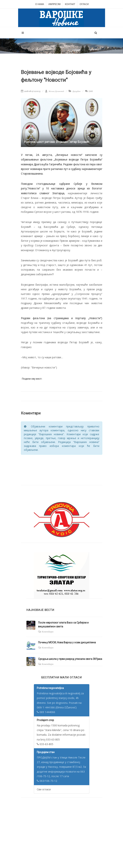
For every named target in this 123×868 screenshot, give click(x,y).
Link (89, 91)
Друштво (76, 91)
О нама (40, 4)
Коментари (48, 632)
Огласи (84, 4)
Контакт (70, 4)
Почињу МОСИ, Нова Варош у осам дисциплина (67, 642)
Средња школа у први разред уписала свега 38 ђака (70, 659)
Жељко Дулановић (54, 91)
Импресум (54, 4)
